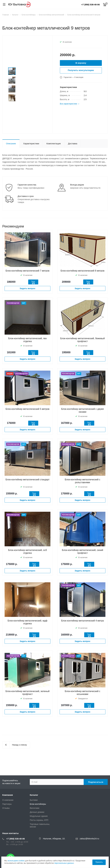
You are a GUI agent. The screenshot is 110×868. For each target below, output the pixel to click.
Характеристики (31, 143)
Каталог (34, 795)
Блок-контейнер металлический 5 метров (27, 409)
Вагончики (35, 808)
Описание (11, 143)
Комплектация (53, 143)
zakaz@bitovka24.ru (89, 839)
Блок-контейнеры (38, 804)
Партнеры (7, 804)
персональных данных (64, 863)
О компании (8, 800)
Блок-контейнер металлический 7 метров (27, 271)
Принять (99, 862)
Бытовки (34, 800)
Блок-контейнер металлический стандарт (28, 480)
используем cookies (16, 861)
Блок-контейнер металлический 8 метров (82, 271)
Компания (8, 795)
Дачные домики (37, 812)
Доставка (73, 143)
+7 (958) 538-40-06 (90, 5)
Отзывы (6, 808)
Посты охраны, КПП (39, 820)
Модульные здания (39, 816)
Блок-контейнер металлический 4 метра (82, 621)
